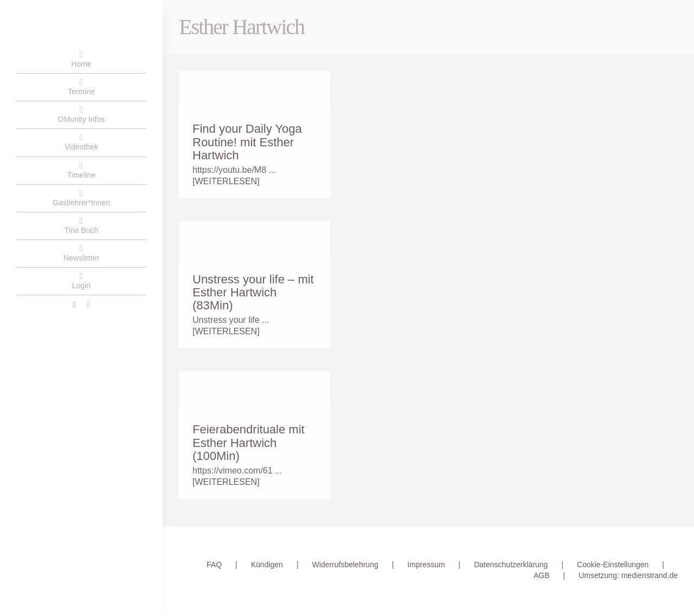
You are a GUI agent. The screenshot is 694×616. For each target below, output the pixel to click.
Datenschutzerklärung (511, 565)
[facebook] (74, 305)
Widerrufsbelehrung (345, 565)
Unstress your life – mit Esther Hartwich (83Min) (253, 292)
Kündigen (267, 565)
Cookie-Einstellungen (613, 565)
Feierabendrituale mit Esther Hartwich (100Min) (249, 442)
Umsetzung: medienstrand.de (628, 575)
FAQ (214, 565)
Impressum (426, 565)
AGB (542, 575)
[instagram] (88, 305)
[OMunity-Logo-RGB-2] (17, 24)
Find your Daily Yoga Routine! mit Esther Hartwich (247, 142)
